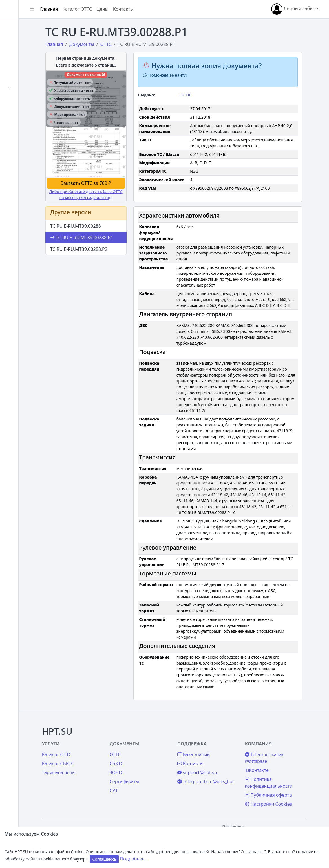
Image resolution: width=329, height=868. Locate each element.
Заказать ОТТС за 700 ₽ (117, 189)
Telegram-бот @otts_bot (221, 785)
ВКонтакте (277, 770)
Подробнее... (134, 859)
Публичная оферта (288, 795)
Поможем (185, 75)
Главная (20, 27)
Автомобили (25, 88)
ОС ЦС (212, 95)
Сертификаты (26, 102)
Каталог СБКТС (98, 763)
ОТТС (149, 754)
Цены (17, 146)
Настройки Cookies (288, 804)
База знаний (25, 160)
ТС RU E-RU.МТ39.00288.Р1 (115, 243)
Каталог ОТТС (131, 9)
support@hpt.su (224, 772)
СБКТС (150, 763)
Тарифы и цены (99, 772)
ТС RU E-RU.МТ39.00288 (109, 232)
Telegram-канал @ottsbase (284, 758)
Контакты (22, 174)
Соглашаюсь (104, 859)
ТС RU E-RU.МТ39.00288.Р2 (112, 255)
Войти (18, 41)
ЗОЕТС (150, 772)
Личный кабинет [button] (296, 9)
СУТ (15, 116)
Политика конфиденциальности (289, 783)
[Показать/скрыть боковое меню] (85, 9)
